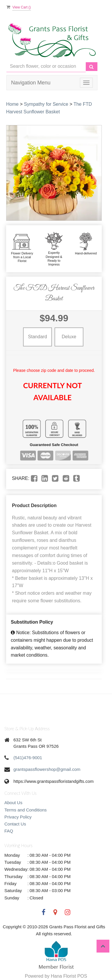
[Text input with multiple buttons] (46, 66)
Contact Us (15, 824)
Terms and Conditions (26, 810)
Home (12, 104)
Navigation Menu (31, 83)
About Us (13, 803)
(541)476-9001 (28, 758)
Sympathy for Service (46, 104)
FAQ (9, 831)
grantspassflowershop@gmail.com (47, 769)
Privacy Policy (18, 817)
